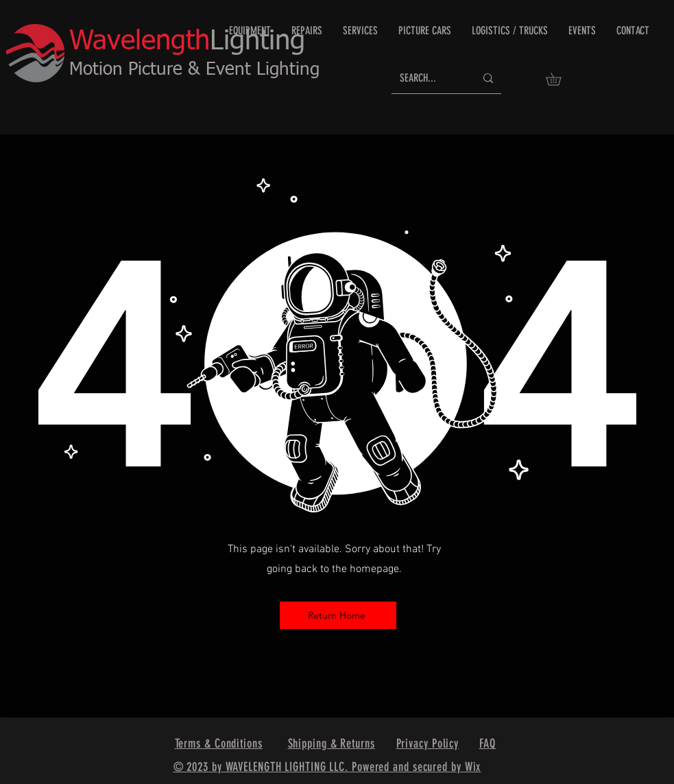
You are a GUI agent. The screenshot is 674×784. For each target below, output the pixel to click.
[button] (559, 79)
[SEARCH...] (427, 78)
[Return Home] (338, 615)
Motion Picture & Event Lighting (194, 70)
